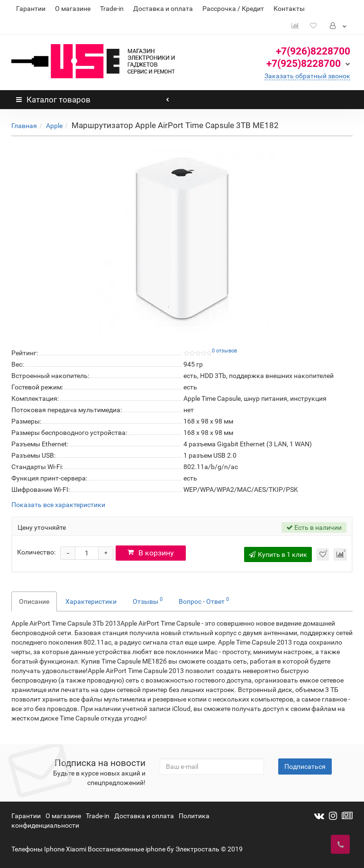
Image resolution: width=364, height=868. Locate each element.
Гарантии (31, 9)
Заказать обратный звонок (307, 76)
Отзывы (148, 600)
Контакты (289, 9)
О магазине (73, 9)
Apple (54, 126)
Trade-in (112, 9)
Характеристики (91, 601)
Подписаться (305, 766)
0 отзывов (224, 351)
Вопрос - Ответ (204, 600)
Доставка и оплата (163, 9)
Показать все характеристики (58, 505)
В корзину (153, 553)
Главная (24, 126)
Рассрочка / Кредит (233, 9)
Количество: (36, 552)
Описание (34, 601)
